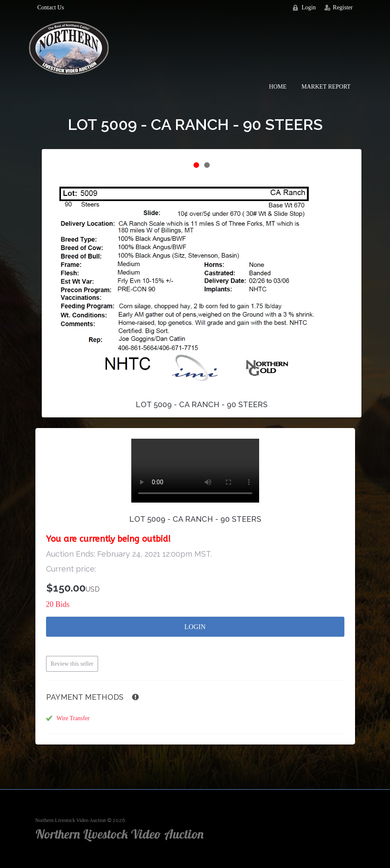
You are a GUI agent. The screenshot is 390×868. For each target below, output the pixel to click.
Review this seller (72, 664)
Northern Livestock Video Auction (71, 820)
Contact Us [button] (51, 7)
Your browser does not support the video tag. (195, 471)
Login (308, 7)
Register (343, 7)
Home (278, 87)
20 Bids (58, 604)
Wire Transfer (73, 718)
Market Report (326, 87)
